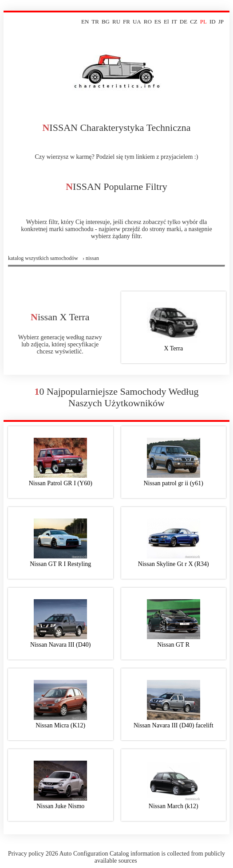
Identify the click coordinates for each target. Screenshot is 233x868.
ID (213, 22)
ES (158, 22)
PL (203, 22)
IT (174, 22)
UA (137, 22)
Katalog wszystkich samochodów (43, 258)
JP (221, 22)
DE (184, 22)
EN (85, 22)
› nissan (91, 258)
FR (126, 22)
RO (148, 22)
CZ (194, 22)
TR (95, 22)
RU (116, 22)
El (166, 22)
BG (106, 22)
